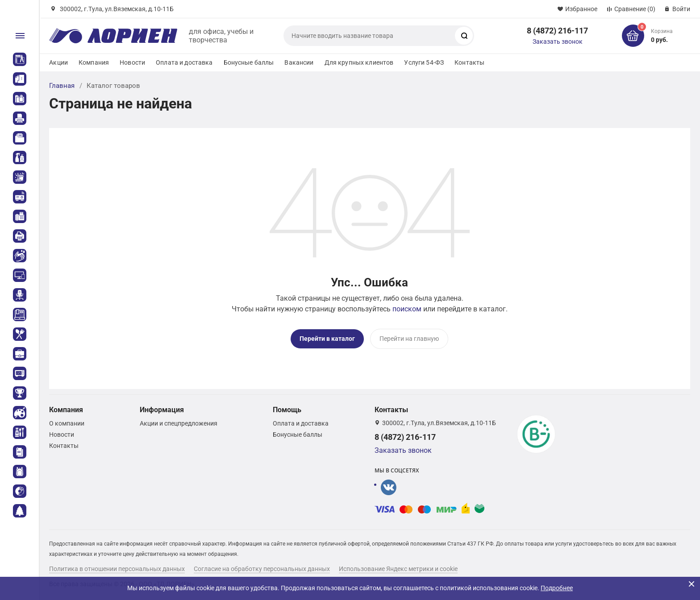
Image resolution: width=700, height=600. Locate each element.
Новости (132, 62)
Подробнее (557, 588)
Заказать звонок (558, 41)
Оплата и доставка (184, 62)
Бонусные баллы (249, 62)
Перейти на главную (409, 339)
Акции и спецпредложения (179, 423)
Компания (94, 62)
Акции (58, 62)
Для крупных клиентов (359, 62)
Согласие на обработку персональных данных (262, 568)
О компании (67, 423)
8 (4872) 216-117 (557, 31)
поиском (407, 309)
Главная (62, 86)
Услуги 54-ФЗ (424, 62)
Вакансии (299, 62)
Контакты (469, 62)
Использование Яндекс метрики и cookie (398, 568)
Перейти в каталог (327, 339)
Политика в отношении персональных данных (117, 568)
